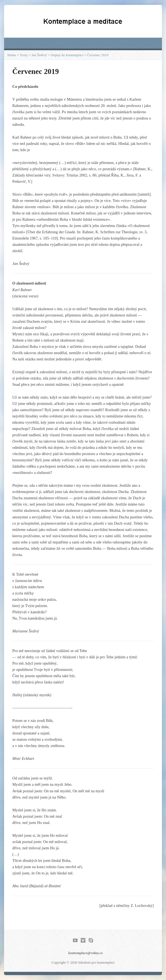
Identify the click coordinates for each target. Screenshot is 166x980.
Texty (24, 55)
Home (12, 55)
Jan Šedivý (39, 55)
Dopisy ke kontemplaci (67, 55)
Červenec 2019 (98, 55)
